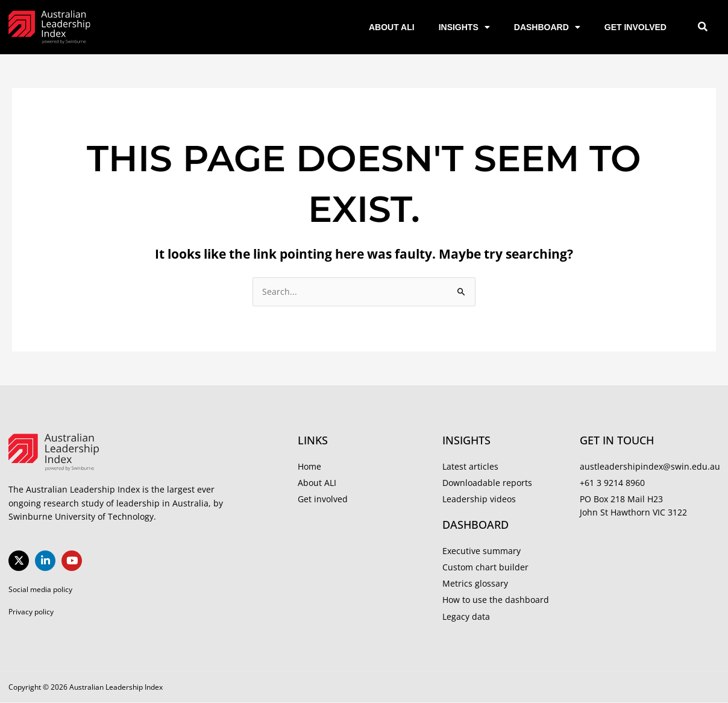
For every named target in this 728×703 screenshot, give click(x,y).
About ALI (392, 27)
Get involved (635, 27)
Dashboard (547, 27)
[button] (702, 27)
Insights (464, 27)
